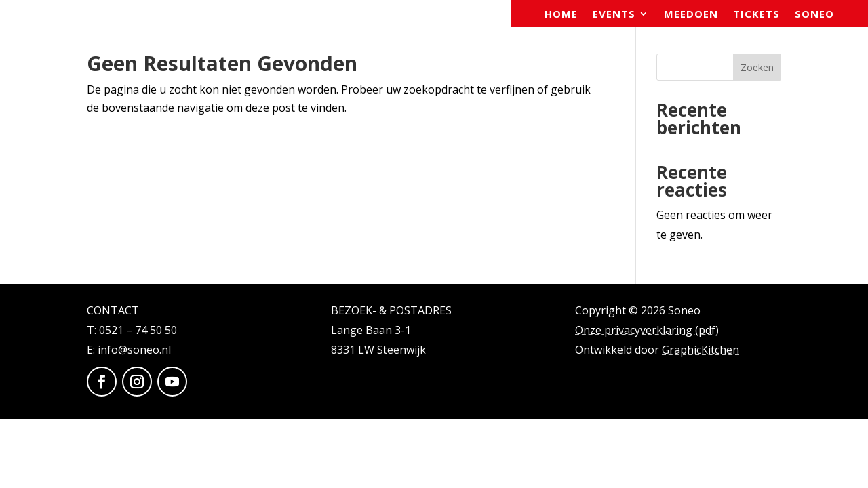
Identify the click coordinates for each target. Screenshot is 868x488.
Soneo (814, 15)
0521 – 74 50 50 (138, 330)
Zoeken (757, 67)
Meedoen (691, 15)
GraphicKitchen (701, 350)
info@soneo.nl (134, 350)
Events (614, 15)
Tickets (756, 15)
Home (561, 15)
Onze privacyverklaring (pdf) (647, 330)
